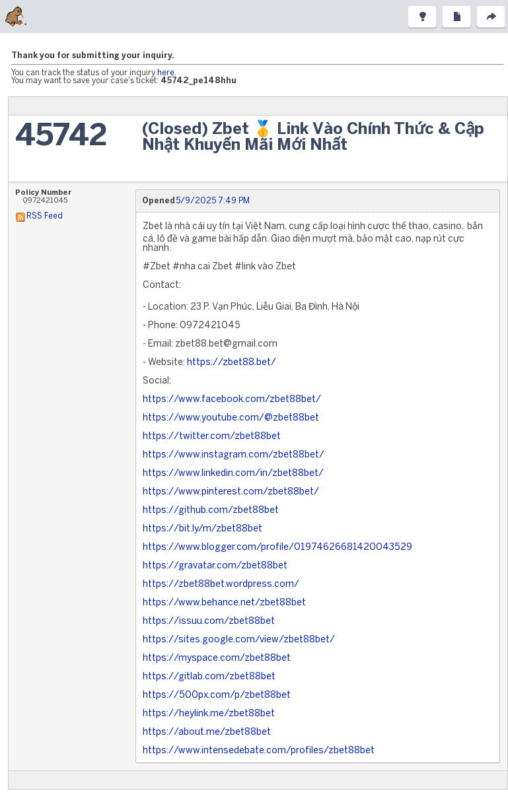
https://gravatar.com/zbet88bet (215, 566)
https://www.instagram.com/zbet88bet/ (234, 455)
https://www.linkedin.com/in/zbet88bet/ (233, 474)
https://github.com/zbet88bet (211, 511)
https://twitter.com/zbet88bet (212, 437)
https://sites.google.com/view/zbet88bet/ (239, 640)
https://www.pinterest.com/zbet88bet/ (231, 492)
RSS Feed (45, 216)
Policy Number (44, 193)
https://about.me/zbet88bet (207, 732)
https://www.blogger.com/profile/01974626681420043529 (277, 548)
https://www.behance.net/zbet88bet (224, 603)
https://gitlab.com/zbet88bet (209, 677)
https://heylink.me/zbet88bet (209, 714)
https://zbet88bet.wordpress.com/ (221, 585)
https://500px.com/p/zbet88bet (217, 695)
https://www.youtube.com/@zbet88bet (231, 418)
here (166, 73)
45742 (61, 137)
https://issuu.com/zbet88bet (209, 622)
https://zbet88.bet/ (232, 363)
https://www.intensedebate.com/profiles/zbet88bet (259, 751)
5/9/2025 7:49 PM (213, 201)
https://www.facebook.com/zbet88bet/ (232, 400)
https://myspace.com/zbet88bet (217, 659)
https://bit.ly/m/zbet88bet (202, 529)
